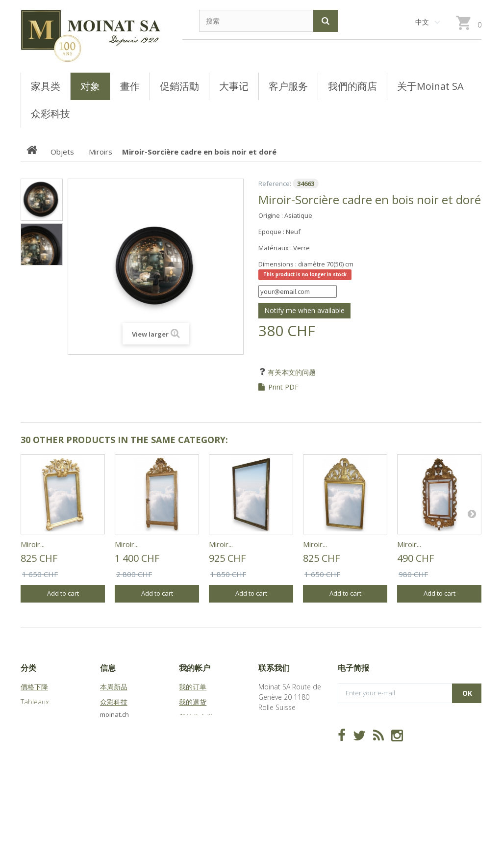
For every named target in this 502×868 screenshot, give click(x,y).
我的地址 (193, 732)
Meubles (34, 717)
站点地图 (114, 748)
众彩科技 (114, 702)
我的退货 (193, 702)
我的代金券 (196, 717)
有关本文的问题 (291, 372)
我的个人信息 (200, 748)
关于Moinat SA (123, 732)
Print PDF (283, 387)
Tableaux (35, 702)
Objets (31, 732)
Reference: (275, 184)
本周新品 (114, 687)
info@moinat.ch (283, 758)
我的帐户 (195, 668)
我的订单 (193, 687)
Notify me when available (304, 310)
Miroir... (33, 544)
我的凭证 (193, 763)
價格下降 (34, 687)
